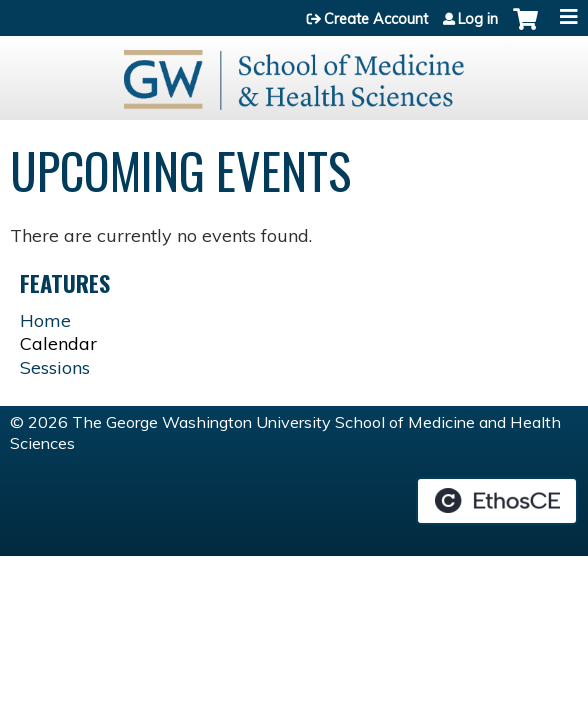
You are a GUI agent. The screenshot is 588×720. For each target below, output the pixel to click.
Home (45, 320)
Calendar (58, 343)
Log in (478, 19)
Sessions (55, 367)
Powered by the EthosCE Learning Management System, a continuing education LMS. (497, 501)
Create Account (376, 19)
